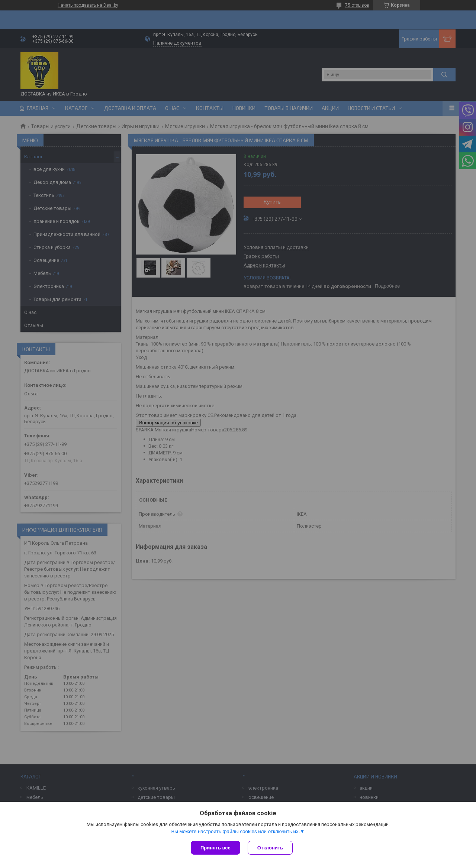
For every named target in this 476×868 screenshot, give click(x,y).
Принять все (216, 848)
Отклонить (270, 848)
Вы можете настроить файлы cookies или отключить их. (235, 831)
